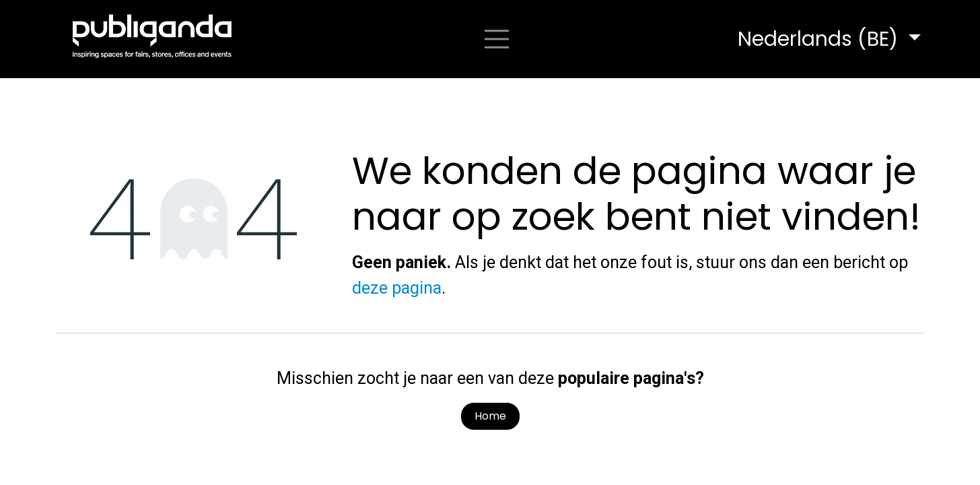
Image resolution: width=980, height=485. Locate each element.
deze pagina (397, 288)
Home (490, 416)
